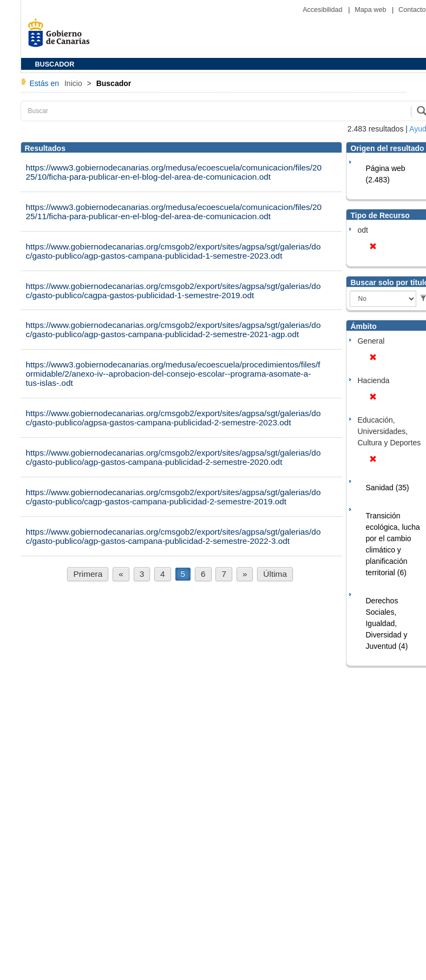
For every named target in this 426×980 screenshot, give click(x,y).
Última (275, 574)
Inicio (74, 83)
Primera (88, 574)
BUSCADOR (55, 64)
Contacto (412, 10)
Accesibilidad (323, 10)
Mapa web (371, 10)
